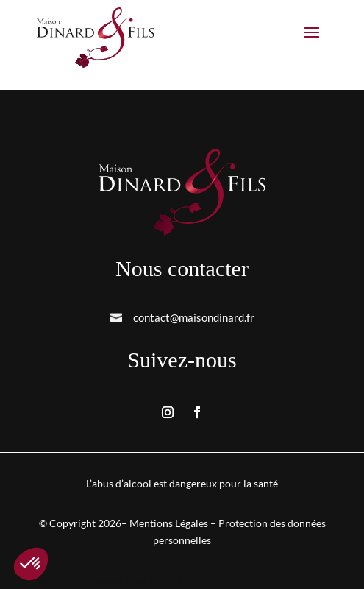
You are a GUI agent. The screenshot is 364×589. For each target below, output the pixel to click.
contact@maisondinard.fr (194, 317)
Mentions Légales (169, 523)
